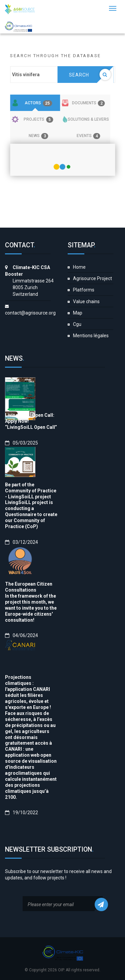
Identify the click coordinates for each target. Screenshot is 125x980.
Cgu (77, 324)
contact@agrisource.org (30, 313)
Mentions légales (91, 336)
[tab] (35, 103)
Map (78, 313)
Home (79, 267)
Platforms (84, 290)
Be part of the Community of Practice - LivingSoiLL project (31, 491)
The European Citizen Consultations (29, 587)
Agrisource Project (92, 278)
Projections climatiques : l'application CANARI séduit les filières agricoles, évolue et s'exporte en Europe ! (28, 692)
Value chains (86, 301)
